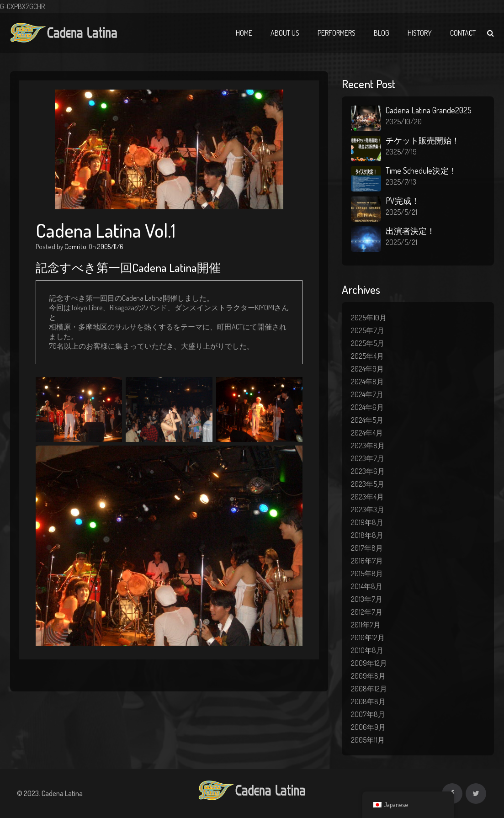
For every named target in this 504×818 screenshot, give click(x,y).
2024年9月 (367, 369)
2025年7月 (368, 330)
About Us (285, 33)
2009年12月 (369, 663)
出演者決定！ (410, 231)
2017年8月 (367, 548)
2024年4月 (367, 433)
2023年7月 (368, 458)
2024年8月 (367, 382)
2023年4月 (367, 497)
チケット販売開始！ (423, 140)
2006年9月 (368, 727)
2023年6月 (368, 471)
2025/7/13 (401, 182)
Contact (463, 33)
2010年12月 (368, 637)
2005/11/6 (110, 247)
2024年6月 (367, 407)
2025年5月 (368, 343)
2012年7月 (367, 612)
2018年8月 (367, 535)
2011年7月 (366, 625)
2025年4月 (367, 356)
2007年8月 (368, 714)
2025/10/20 (404, 122)
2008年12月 (369, 689)
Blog (382, 33)
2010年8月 (367, 650)
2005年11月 (368, 740)
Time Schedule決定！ (421, 170)
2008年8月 (368, 701)
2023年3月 (368, 510)
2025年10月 (369, 318)
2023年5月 (368, 484)
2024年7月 (367, 394)
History (420, 33)
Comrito (75, 247)
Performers (337, 33)
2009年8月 (368, 676)
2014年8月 (367, 586)
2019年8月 (367, 522)
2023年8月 (368, 446)
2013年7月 (367, 599)
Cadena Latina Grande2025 (429, 110)
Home (244, 33)
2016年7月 (367, 561)
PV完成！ (403, 201)
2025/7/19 (401, 152)
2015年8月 (367, 574)
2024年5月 (367, 420)
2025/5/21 (401, 212)
